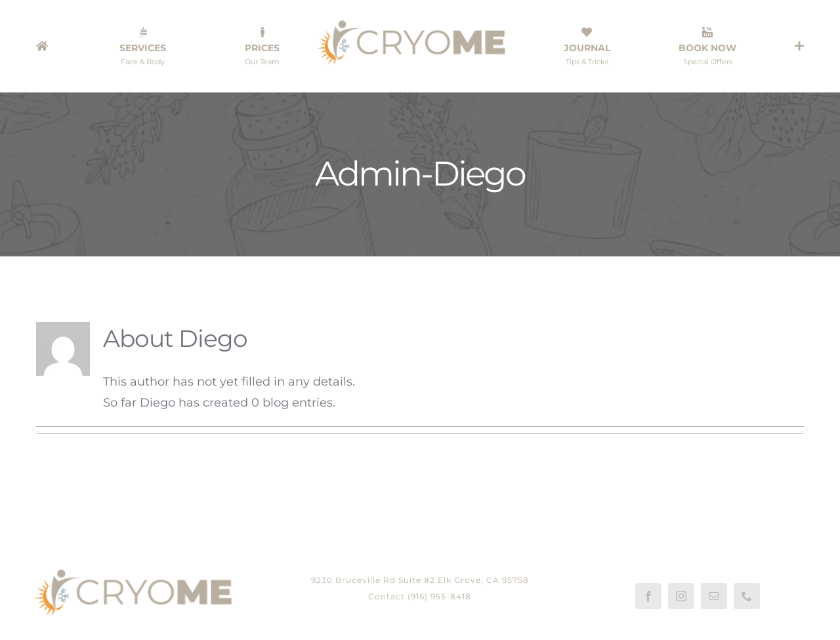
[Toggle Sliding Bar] (799, 46)
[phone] (747, 596)
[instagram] (681, 596)
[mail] (714, 596)
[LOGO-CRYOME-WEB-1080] (420, 22)
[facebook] (648, 596)
